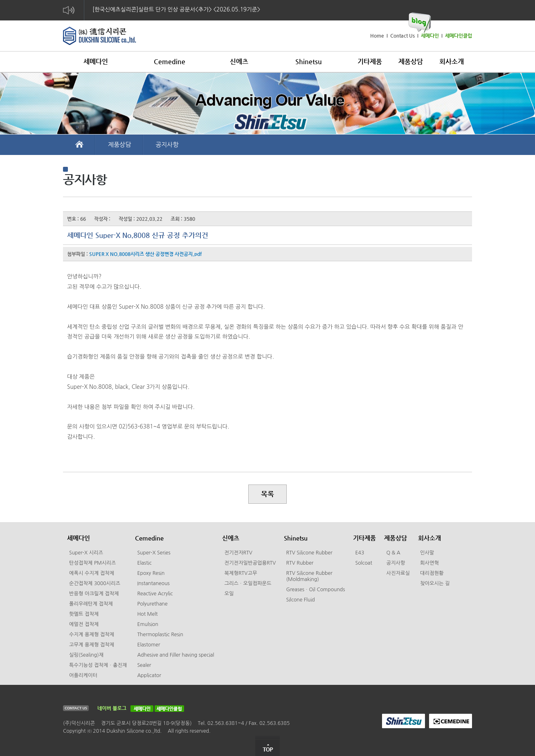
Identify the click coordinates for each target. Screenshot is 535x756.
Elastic (144, 563)
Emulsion (148, 624)
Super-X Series (154, 553)
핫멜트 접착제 (84, 614)
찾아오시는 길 (435, 583)
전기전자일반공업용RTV (250, 563)
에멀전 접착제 (84, 624)
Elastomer (148, 645)
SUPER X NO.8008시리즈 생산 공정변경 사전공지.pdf (145, 254)
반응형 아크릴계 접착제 (94, 594)
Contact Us (402, 36)
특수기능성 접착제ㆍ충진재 (98, 665)
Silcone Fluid (300, 600)
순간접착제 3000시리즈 (95, 583)
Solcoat (364, 563)
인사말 (427, 553)
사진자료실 (398, 573)
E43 (360, 553)
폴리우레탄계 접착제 (91, 604)
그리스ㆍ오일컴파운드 (248, 583)
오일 (229, 594)
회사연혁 (429, 563)
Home (377, 36)
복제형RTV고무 (241, 573)
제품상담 (119, 145)
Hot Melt (147, 614)
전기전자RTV (238, 553)
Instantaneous (153, 583)
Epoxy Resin (151, 573)
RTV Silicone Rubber (309, 553)
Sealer (144, 665)
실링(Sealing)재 (86, 655)
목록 (267, 494)
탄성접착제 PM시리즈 (92, 563)
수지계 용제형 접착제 (92, 635)
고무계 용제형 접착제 (92, 645)
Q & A (393, 553)
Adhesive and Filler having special (175, 655)
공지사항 (167, 145)
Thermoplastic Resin (160, 635)
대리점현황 (432, 573)
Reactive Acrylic (155, 594)
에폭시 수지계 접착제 (92, 573)
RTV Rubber (300, 563)
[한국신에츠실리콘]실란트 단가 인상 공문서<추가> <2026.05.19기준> (176, 9)
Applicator (149, 675)
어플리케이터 (83, 675)
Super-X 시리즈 (86, 553)
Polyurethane (152, 604)
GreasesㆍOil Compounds (315, 590)
